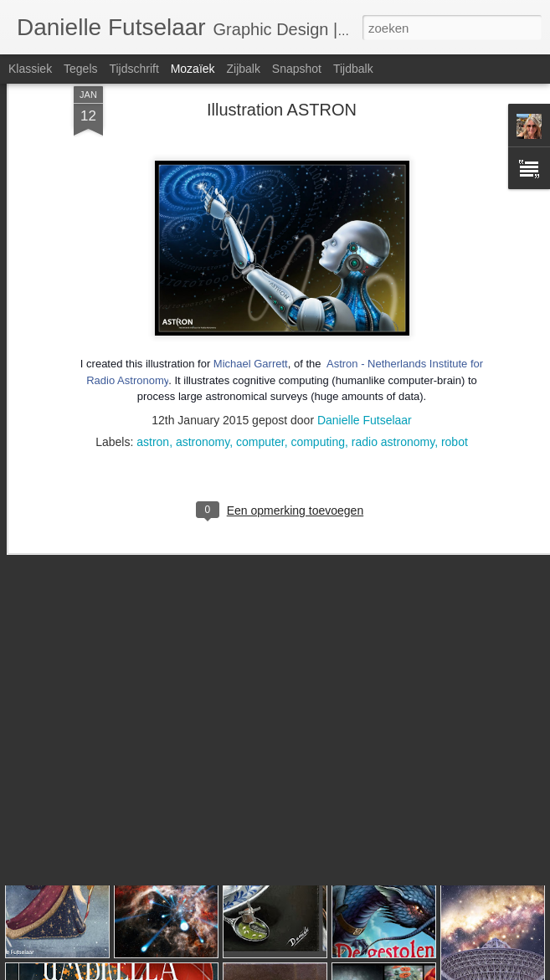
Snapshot (297, 69)
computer (260, 367)
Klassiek (30, 69)
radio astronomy (393, 367)
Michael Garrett (251, 289)
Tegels (80, 69)
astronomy (203, 367)
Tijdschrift (134, 69)
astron (153, 367)
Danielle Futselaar (365, 345)
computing (318, 367)
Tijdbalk (353, 69)
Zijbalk (243, 69)
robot (455, 367)
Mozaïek (193, 69)
